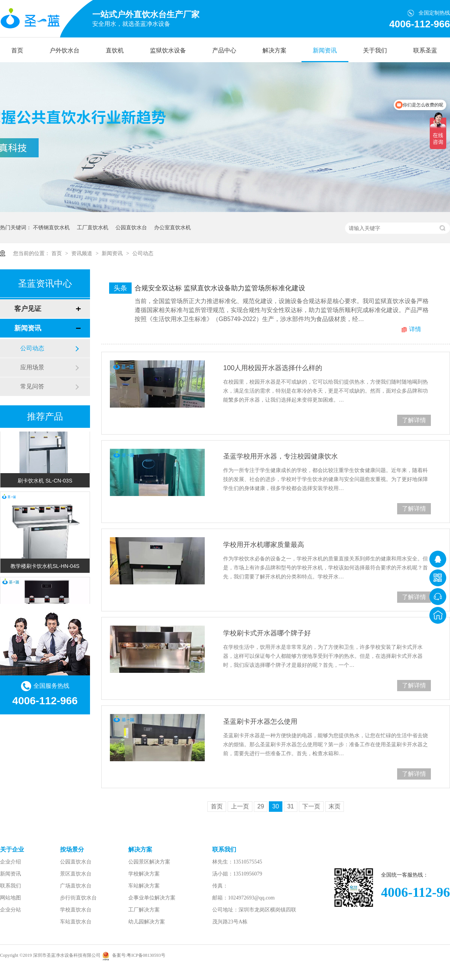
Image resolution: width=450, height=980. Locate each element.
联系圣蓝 (425, 50)
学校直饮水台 (76, 910)
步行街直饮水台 (78, 898)
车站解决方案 (144, 886)
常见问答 (32, 386)
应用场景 (32, 367)
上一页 (240, 806)
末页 (334, 806)
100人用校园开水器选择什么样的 (273, 368)
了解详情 (414, 420)
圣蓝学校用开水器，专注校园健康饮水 (280, 456)
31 (291, 806)
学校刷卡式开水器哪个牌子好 (267, 633)
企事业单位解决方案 (152, 898)
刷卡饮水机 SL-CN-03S (45, 481)
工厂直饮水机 (93, 227)
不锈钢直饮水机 (51, 227)
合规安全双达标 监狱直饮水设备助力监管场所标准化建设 (220, 288)
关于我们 (375, 50)
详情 (415, 329)
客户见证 (28, 309)
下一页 (311, 806)
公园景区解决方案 (149, 862)
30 (276, 806)
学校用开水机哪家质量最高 (264, 545)
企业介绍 (10, 862)
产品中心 (224, 50)
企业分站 (10, 910)
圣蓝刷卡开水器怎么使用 (260, 722)
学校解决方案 (144, 874)
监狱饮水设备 (168, 50)
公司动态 (143, 253)
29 (261, 806)
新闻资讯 (325, 50)
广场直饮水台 (76, 886)
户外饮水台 (64, 50)
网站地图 (10, 898)
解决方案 (274, 50)
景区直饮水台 (76, 874)
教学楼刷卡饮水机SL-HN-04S (45, 567)
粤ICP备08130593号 (146, 955)
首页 (17, 50)
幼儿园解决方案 (147, 922)
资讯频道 (82, 253)
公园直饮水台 (131, 227)
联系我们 (10, 886)
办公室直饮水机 (172, 227)
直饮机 (115, 50)
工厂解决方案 (144, 910)
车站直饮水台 (76, 922)
